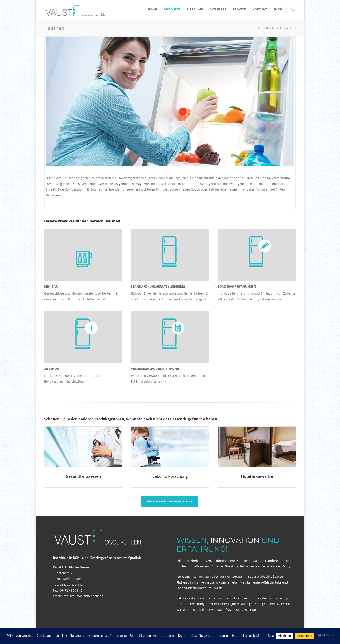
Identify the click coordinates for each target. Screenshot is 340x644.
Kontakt (260, 9)
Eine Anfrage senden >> (170, 501)
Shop (278, 9)
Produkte (172, 9)
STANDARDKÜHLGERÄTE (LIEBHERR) (158, 286)
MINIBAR (51, 286)
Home (153, 9)
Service (239, 9)
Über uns (195, 9)
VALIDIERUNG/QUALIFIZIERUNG (155, 369)
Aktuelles (218, 9)
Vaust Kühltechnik (270, 28)
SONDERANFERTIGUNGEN (237, 286)
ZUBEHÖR (51, 369)
